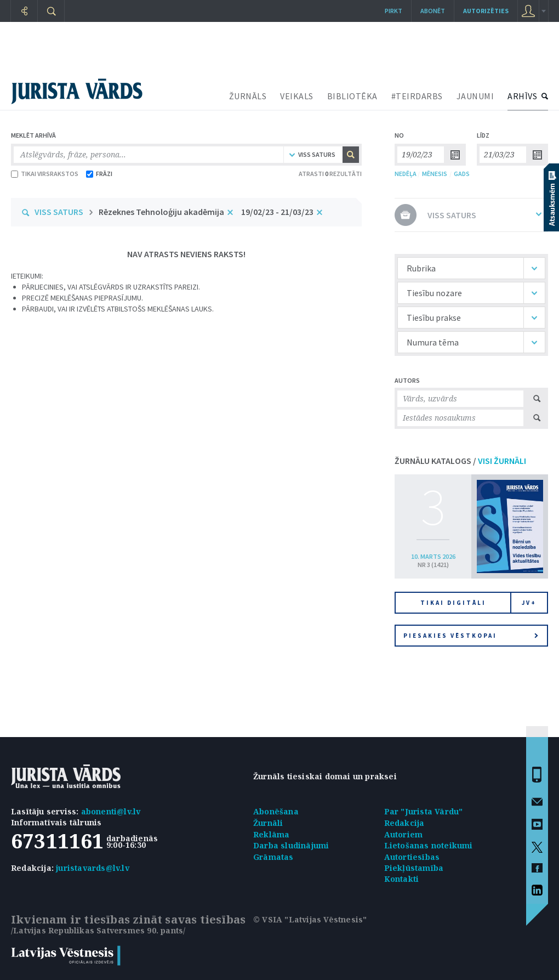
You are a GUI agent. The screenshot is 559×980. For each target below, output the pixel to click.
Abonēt (433, 11)
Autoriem (404, 834)
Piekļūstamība (414, 868)
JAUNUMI (475, 96)
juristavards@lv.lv (93, 868)
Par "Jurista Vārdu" (424, 811)
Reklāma (271, 834)
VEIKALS (297, 96)
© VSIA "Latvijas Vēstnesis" (310, 919)
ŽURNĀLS (248, 96)
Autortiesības (412, 857)
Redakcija (404, 823)
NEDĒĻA (406, 174)
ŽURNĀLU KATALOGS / (460, 461)
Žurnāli (268, 823)
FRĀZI (99, 174)
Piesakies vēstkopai (471, 636)
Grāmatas (273, 857)
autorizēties (486, 11)
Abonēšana (276, 811)
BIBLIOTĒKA (352, 96)
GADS (462, 174)
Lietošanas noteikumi (429, 845)
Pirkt (393, 11)
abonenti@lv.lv (111, 811)
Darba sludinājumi (291, 845)
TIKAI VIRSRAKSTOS (45, 174)
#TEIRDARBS (417, 96)
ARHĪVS (522, 96)
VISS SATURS (59, 212)
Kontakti (402, 879)
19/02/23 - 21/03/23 (277, 212)
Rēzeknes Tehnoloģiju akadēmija (161, 212)
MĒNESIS (435, 174)
